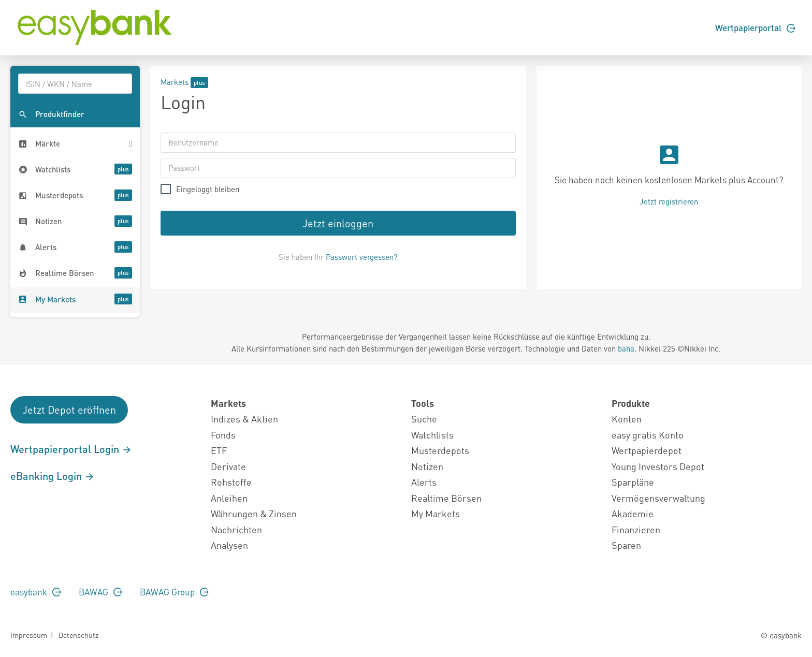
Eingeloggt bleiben (208, 189)
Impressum (29, 635)
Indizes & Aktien (244, 419)
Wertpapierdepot (647, 450)
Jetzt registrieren (669, 201)
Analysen (229, 545)
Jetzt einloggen (338, 223)
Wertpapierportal (755, 27)
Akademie (633, 513)
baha (626, 348)
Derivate (228, 466)
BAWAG (100, 592)
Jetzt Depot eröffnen (69, 410)
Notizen (427, 466)
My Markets (436, 513)
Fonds (223, 435)
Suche (424, 419)
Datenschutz (78, 635)
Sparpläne (633, 482)
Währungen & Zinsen (254, 513)
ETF (219, 450)
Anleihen (229, 498)
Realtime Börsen (446, 498)
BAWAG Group (174, 592)
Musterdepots (440, 450)
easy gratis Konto (648, 435)
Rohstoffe (231, 482)
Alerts (424, 482)
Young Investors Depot (658, 466)
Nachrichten (236, 529)
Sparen (626, 545)
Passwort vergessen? (361, 257)
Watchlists (432, 435)
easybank (36, 592)
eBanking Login (53, 476)
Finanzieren (636, 529)
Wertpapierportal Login (71, 449)
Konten (627, 419)
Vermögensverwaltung (658, 498)
